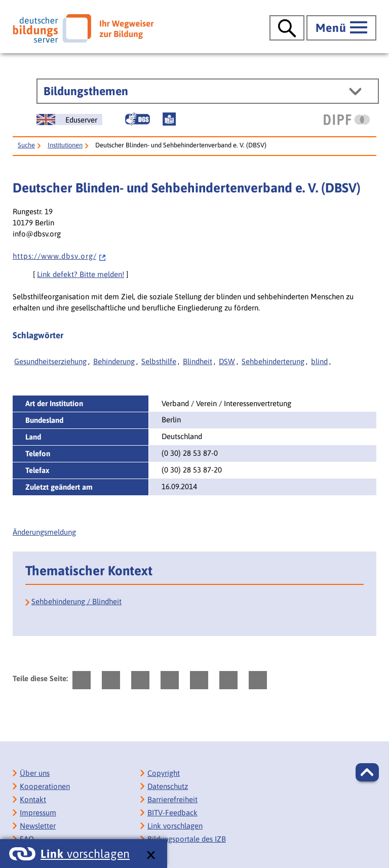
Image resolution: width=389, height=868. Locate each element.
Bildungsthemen (86, 91)
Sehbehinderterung (273, 361)
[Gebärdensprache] (137, 119)
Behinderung (114, 361)
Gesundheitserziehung (50, 361)
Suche (26, 145)
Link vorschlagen (175, 826)
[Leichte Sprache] (169, 119)
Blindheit (198, 361)
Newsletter (38, 826)
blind (319, 361)
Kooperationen (45, 786)
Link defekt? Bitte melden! (81, 274)
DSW (227, 361)
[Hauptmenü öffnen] (341, 28)
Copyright (164, 773)
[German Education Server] (69, 120)
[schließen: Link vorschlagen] (151, 856)
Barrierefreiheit (172, 799)
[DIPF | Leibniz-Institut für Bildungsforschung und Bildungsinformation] (347, 120)
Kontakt (33, 799)
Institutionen (65, 145)
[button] (367, 772)
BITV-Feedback (172, 813)
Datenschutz (168, 786)
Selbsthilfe (159, 361)
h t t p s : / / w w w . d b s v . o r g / (60, 256)
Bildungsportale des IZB (187, 839)
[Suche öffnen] (287, 28)
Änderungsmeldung (44, 532)
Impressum (38, 813)
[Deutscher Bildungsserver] (83, 28)
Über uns (35, 773)
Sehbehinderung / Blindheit (76, 601)
